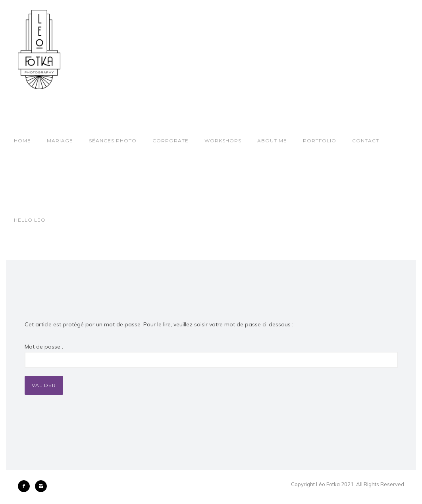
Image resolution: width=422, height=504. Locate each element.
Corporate (171, 141)
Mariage (60, 141)
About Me (272, 141)
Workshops (223, 141)
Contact (366, 141)
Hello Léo (30, 220)
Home (22, 141)
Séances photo (113, 141)
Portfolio (320, 141)
